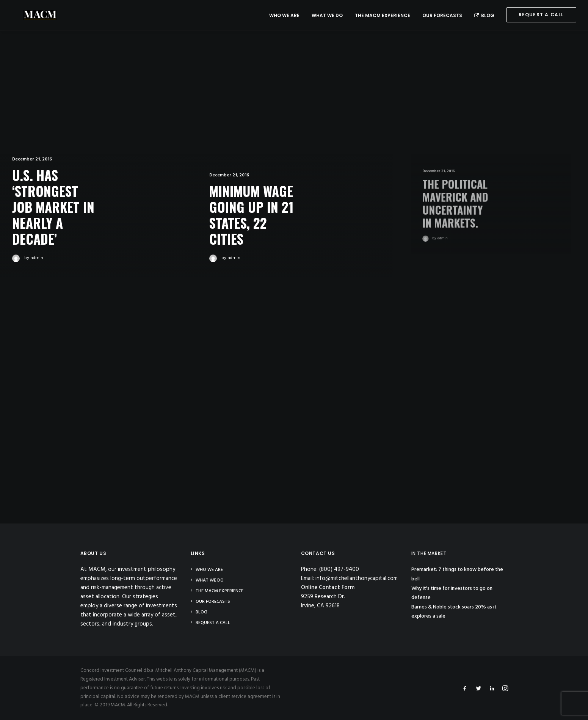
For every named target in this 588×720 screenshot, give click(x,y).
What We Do (327, 15)
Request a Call (213, 623)
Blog (484, 15)
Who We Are (284, 15)
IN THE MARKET (429, 553)
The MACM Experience (383, 15)
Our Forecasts (442, 15)
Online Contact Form (328, 588)
